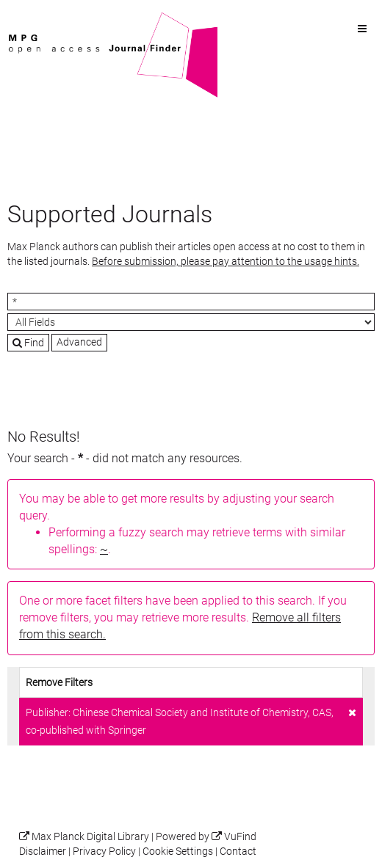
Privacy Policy (104, 851)
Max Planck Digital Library (90, 837)
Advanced (79, 342)
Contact (238, 851)
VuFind (30, 20)
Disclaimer (43, 851)
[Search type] (191, 322)
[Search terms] (191, 302)
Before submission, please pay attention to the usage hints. (226, 261)
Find (28, 343)
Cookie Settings (178, 851)
